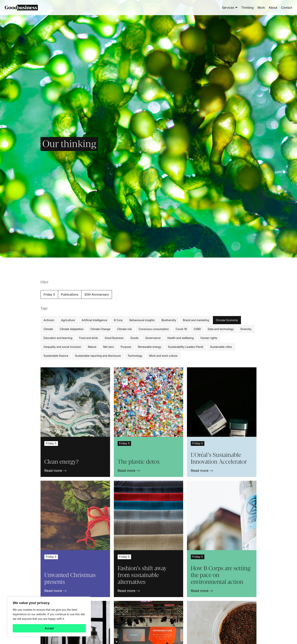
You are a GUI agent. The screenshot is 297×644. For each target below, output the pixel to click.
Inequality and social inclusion (62, 347)
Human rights (209, 338)
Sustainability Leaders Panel (186, 347)
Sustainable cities (221, 347)
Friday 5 (49, 294)
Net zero (109, 347)
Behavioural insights (142, 320)
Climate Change (100, 329)
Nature (92, 347)
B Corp (118, 320)
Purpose (126, 347)
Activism (49, 320)
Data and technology (221, 329)
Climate (48, 329)
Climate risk (124, 329)
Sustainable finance (56, 356)
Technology (135, 356)
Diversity (246, 329)
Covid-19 (181, 329)
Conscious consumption (154, 329)
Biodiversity (169, 320)
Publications (70, 294)
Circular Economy (227, 320)
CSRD (197, 329)
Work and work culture (163, 356)
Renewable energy (150, 347)
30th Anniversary (97, 294)
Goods (134, 338)
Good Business (114, 338)
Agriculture (68, 320)
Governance (153, 338)
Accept (49, 628)
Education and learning (58, 338)
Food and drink (89, 338)
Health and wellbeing (181, 338)
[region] (49, 617)
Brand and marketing (196, 320)
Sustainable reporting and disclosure (98, 356)
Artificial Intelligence (95, 320)
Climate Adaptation (72, 329)
